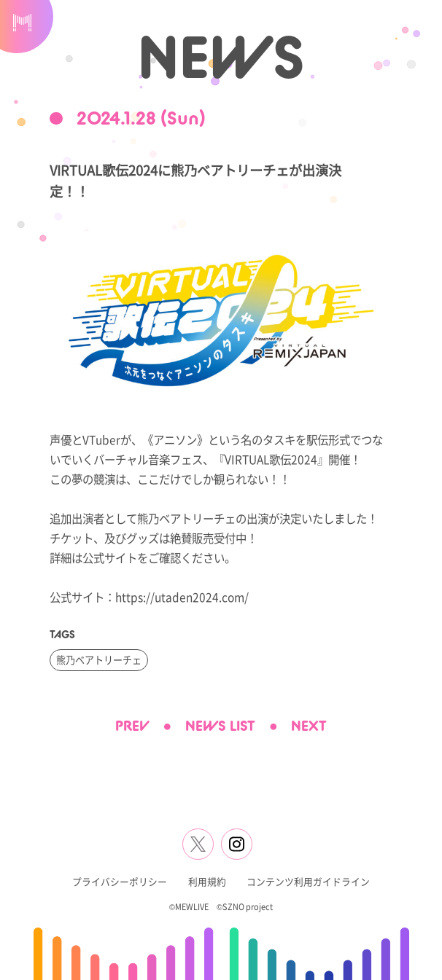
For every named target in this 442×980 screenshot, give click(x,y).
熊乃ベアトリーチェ (99, 660)
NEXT (309, 725)
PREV (132, 725)
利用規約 (207, 881)
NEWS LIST (220, 725)
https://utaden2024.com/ (182, 597)
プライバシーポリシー (120, 881)
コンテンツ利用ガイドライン (308, 881)
